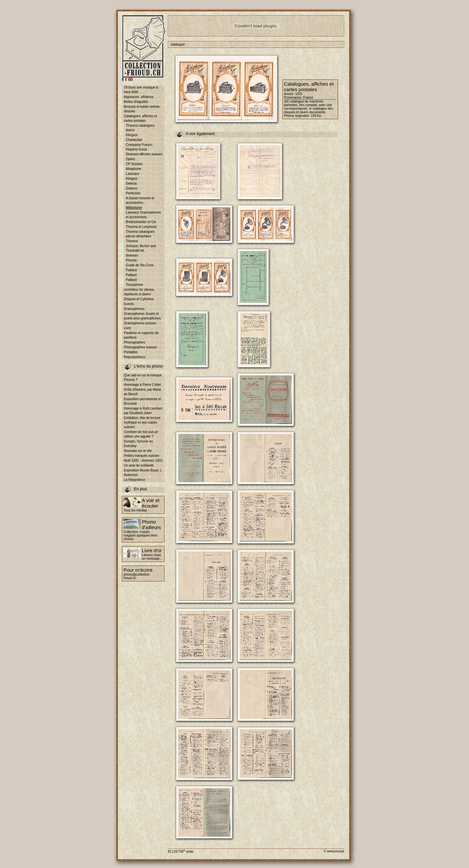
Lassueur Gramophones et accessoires (143, 215)
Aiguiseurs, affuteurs (139, 97)
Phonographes (134, 342)
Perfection (133, 193)
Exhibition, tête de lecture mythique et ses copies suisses (142, 422)
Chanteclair (134, 140)
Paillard (131, 270)
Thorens (132, 241)
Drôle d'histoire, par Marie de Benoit (142, 392)
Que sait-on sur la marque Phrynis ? (143, 378)
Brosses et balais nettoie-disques (142, 109)
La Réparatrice (135, 480)
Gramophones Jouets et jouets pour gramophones (142, 316)
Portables (131, 352)
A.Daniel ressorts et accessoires (140, 200)
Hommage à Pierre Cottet (142, 385)
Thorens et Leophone (141, 227)
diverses (132, 255)
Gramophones (134, 309)
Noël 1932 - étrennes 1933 (143, 461)
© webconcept (334, 851)
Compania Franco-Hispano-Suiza (139, 147)
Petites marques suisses (141, 456)
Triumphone (134, 285)
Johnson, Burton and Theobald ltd (141, 248)
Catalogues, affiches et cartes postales (140, 118)
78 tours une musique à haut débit (141, 90)
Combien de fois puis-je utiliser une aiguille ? (141, 434)
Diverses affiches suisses (144, 154)
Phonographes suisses (140, 347)
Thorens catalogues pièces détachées (140, 234)
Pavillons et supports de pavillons (141, 335)
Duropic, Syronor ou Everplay (138, 444)
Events (129, 304)
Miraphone (133, 169)
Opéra (130, 159)
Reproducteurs (135, 357)
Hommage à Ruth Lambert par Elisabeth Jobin (143, 411)
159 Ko (316, 116)
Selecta (131, 183)
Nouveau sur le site (138, 451)
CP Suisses (134, 164)
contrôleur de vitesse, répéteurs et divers (139, 292)
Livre (127, 328)
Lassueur (132, 174)
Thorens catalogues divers (140, 128)
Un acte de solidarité (139, 465)
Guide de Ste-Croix (140, 265)
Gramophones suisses (140, 323)
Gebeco (131, 188)
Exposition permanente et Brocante (142, 401)
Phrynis (131, 260)
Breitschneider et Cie (141, 222)
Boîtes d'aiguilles (136, 102)
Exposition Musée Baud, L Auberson (143, 473)
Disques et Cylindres (139, 299)
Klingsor (132, 135)
